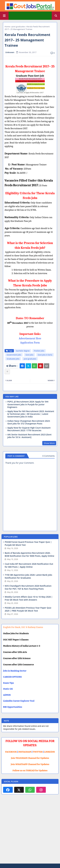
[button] (56, 16)
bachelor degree (23, 351)
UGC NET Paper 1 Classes (16, 640)
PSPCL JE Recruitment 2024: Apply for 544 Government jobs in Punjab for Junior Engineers (28, 404)
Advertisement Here (30, 338)
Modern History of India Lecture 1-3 (22, 646)
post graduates (18, 27)
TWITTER (38, 752)
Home (7, 27)
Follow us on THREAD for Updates (30, 771)
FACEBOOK (11, 752)
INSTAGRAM (25, 752)
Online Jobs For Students (16, 633)
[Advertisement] (30, 831)
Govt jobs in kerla (45, 355)
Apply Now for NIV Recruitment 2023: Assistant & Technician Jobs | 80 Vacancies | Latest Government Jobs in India (31, 414)
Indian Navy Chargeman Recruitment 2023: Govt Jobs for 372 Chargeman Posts (29, 422)
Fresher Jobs (39, 351)
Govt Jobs (29, 355)
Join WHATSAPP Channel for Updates (30, 764)
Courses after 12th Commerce (18, 665)
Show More (49, 443)
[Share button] (7, 372)
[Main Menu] (4, 16)
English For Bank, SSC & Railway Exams (23, 627)
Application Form (30, 343)
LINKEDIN (49, 752)
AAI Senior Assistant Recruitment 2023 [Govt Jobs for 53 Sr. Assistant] (29, 436)
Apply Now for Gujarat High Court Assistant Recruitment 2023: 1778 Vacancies (29, 429)
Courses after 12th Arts (15, 652)
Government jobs (14, 355)
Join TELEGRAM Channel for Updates (30, 758)
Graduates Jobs (13, 359)
